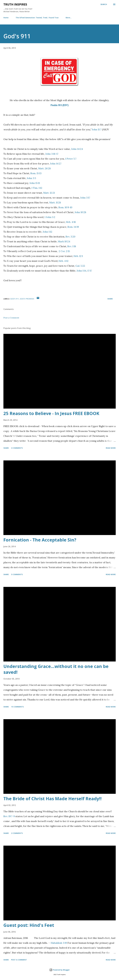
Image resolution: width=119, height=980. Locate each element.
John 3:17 (85, 198)
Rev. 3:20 (70, 237)
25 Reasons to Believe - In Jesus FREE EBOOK (51, 413)
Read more (111, 448)
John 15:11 (35, 183)
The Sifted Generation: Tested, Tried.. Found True (37, 18)
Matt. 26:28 (44, 168)
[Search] (104, 4)
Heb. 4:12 (64, 261)
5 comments (17, 574)
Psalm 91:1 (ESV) (59, 105)
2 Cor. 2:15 (64, 251)
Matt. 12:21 (49, 193)
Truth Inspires (15, 4)
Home (6, 18)
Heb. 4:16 (71, 222)
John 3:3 (31, 178)
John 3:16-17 (52, 154)
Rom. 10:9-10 (65, 207)
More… (69, 18)
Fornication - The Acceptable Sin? (40, 540)
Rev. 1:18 (72, 246)
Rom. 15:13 (36, 173)
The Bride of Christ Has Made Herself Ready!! (52, 799)
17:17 (90, 271)
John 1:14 (81, 271)
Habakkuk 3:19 (59, 943)
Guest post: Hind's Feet (29, 925)
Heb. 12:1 (78, 256)
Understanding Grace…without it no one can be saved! (56, 669)
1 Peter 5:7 (71, 159)
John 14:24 (77, 149)
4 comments (17, 448)
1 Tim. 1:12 (37, 188)
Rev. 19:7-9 (9, 816)
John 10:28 (80, 212)
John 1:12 (47, 232)
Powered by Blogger (60, 970)
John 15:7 (97, 129)
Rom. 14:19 (73, 227)
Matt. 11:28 (55, 202)
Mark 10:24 (64, 241)
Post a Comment (11, 318)
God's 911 (15, 299)
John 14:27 (56, 164)
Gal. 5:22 (80, 266)
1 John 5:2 (50, 217)
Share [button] (110, 299)
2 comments (17, 833)
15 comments (17, 707)
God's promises (27, 299)
